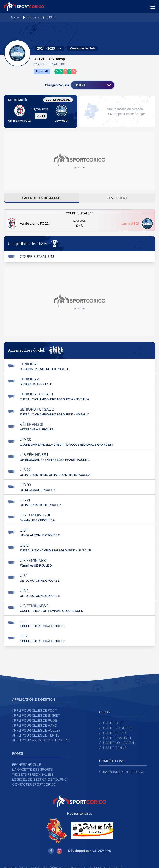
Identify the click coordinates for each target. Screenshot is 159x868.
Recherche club (27, 768)
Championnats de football (123, 775)
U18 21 (51, 17)
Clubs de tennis (113, 751)
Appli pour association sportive (40, 743)
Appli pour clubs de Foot (35, 714)
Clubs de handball (116, 741)
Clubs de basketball (117, 731)
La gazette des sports (32, 773)
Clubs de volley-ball (118, 746)
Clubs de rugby (113, 736)
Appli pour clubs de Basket (36, 719)
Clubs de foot (112, 726)
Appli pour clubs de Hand (35, 729)
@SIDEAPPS (101, 854)
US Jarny (34, 17)
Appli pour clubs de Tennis (36, 738)
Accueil (16, 17)
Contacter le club (82, 48)
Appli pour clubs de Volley (36, 734)
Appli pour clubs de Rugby (36, 724)
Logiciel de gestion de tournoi (40, 783)
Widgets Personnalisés (33, 778)
